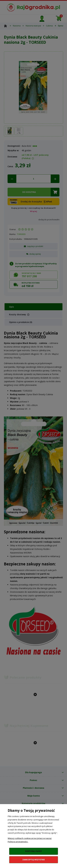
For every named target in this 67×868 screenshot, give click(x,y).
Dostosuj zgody (33, 851)
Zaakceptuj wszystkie (34, 860)
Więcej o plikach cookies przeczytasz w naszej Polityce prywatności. (30, 840)
